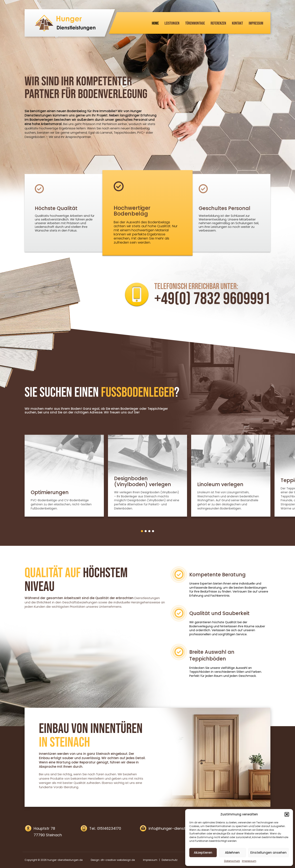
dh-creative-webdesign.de (118, 860)
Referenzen (218, 23)
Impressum (249, 861)
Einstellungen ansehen (268, 853)
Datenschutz (232, 861)
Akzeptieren (203, 853)
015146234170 (109, 828)
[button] (287, 814)
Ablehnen (232, 853)
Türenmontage (195, 23)
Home (155, 23)
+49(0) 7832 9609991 (212, 311)
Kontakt (237, 23)
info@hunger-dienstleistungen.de (179, 828)
